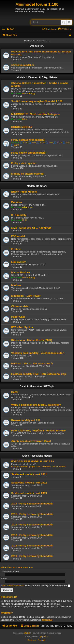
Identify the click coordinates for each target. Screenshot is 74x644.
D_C (24, 220)
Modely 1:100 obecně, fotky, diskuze (37, 77)
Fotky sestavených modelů (28, 140)
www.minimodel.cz (23, 65)
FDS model (18, 236)
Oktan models (20, 306)
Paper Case (18, 317)
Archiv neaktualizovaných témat (31, 441)
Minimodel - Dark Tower (26, 296)
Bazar (15, 392)
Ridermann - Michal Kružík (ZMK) (32, 340)
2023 (49, 142)
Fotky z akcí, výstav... (24, 163)
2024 (41, 142)
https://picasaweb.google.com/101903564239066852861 (38, 466)
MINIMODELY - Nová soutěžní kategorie (36, 114)
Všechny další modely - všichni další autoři (38, 353)
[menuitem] (10, 29)
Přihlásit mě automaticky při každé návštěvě (48, 586)
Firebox (16, 249)
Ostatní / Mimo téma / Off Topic (37, 386)
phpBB (27, 633)
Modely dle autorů (37, 186)
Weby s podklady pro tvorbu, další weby (36, 405)
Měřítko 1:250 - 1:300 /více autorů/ (32, 363)
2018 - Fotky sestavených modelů (32, 546)
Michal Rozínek (21, 272)
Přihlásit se (8, 568)
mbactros (27, 207)
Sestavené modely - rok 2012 (29, 483)
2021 (67, 142)
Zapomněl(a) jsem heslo (13, 585)
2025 (32, 142)
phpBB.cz (44, 637)
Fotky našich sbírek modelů (28, 153)
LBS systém (19, 262)
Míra (24, 119)
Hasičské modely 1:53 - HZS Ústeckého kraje (39, 374)
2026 (24, 142)
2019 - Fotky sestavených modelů (32, 556)
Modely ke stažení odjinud (27, 174)
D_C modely (19, 215)
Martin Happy (29, 93)
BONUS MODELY (22, 127)
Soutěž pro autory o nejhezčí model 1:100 (37, 101)
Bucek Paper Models (24, 192)
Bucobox (17, 202)
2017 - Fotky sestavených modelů (32, 535)
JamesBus (47, 620)
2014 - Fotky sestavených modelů (32, 504)
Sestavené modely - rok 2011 (29, 474)
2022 (58, 142)
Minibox (16, 285)
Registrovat (26, 568)
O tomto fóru (37, 46)
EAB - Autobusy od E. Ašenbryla (31, 228)
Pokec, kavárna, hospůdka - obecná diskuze (38, 431)
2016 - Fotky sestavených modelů (32, 525)
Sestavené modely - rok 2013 (29, 493)
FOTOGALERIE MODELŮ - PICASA (33, 461)
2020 (15, 145)
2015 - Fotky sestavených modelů (32, 514)
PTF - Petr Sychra (22, 327)
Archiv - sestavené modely (37, 456)
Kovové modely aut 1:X (26, 420)
